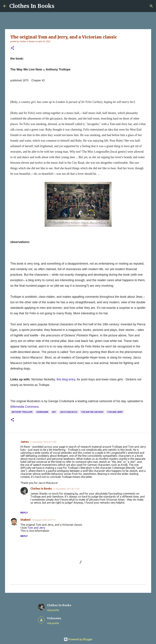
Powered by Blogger (78, 639)
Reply (24, 513)
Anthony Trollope (22, 412)
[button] (12, 48)
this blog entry (66, 379)
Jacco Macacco (69, 412)
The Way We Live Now (92, 412)
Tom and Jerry (115, 412)
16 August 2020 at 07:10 (44, 520)
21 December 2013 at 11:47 (66, 489)
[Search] (151, 6)
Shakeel (25, 520)
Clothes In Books (32, 6)
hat (54, 412)
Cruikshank (42, 412)
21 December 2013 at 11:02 (43, 442)
